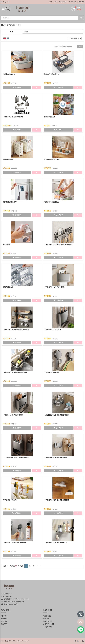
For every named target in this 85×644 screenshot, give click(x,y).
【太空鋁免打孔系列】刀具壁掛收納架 (16, 458)
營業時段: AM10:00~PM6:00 (13, 602)
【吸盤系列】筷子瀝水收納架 (13, 415)
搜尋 (80, 46)
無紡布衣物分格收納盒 (52, 75)
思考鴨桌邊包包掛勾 (10, 501)
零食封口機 (7, 245)
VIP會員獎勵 (47, 627)
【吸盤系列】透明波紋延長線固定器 (56, 501)
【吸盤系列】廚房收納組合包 (13, 117)
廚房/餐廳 (11, 25)
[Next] (40, 566)
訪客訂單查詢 (48, 621)
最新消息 (72, 2)
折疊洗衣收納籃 (8, 160)
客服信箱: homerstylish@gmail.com (15, 599)
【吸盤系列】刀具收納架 (53, 330)
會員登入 (46, 624)
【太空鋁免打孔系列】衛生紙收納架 (56, 415)
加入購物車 (18, 88)
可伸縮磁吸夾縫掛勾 (10, 202)
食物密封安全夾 (49, 117)
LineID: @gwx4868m (10, 604)
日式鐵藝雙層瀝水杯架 (52, 160)
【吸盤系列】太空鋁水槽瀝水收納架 (15, 373)
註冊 (56, 2)
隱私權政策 (47, 616)
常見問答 (63, 2)
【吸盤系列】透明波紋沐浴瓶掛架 (14, 543)
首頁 (3, 25)
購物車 (81, 2)
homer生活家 (5, 641)
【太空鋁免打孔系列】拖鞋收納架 (56, 458)
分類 (11, 32)
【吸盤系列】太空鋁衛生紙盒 (54, 288)
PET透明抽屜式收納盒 (52, 202)
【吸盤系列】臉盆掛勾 (52, 373)
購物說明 (46, 619)
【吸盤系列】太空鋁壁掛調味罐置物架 (16, 330)
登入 (51, 2)
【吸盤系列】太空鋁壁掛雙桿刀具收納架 (58, 245)
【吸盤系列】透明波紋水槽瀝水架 (56, 543)
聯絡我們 (4, 624)
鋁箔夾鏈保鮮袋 (8, 288)
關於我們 (4, 616)
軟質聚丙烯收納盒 (9, 75)
